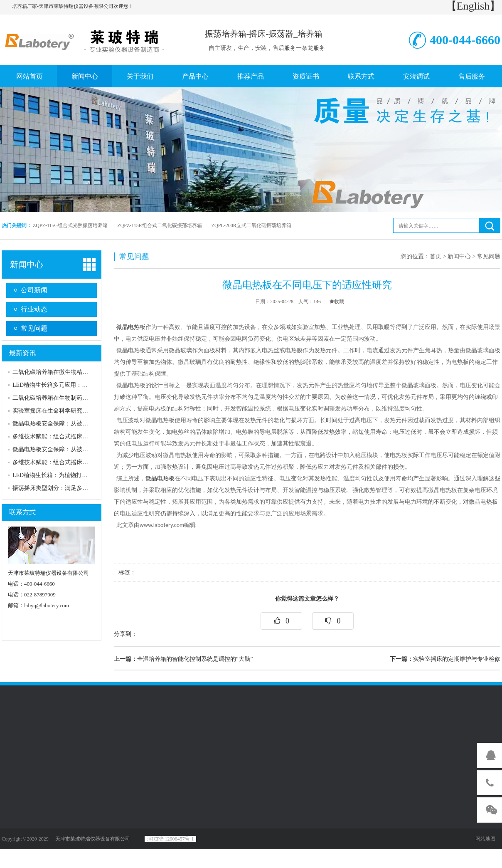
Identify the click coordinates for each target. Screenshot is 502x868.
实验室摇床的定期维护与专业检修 (445, 659)
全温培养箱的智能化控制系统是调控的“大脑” (183, 659)
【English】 (473, 6)
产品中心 (195, 76)
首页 (436, 256)
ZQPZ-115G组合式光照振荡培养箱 (70, 225)
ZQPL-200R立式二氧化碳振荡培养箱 (251, 225)
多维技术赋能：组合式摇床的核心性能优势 (68, 436)
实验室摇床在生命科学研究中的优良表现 (65, 411)
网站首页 (30, 76)
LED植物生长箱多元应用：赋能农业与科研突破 (73, 385)
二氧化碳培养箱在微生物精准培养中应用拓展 (71, 372)
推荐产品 (251, 76)
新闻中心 (85, 76)
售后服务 (472, 76)
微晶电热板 (131, 327)
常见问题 (34, 328)
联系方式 (361, 76)
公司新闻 (34, 290)
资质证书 (306, 76)
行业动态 (34, 309)
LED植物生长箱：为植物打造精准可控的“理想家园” (79, 475)
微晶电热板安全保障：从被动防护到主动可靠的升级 (79, 424)
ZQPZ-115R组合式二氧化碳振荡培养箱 (160, 225)
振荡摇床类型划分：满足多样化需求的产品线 (71, 488)
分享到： (125, 634)
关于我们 (140, 76)
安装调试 (416, 76)
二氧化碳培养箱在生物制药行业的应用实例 (68, 398)
